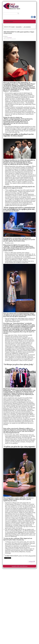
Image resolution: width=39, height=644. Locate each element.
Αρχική (13, 27)
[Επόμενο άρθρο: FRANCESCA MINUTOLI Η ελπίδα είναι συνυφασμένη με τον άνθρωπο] (32, 562)
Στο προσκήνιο (10, 38)
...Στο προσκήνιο (27, 27)
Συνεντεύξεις (19, 27)
